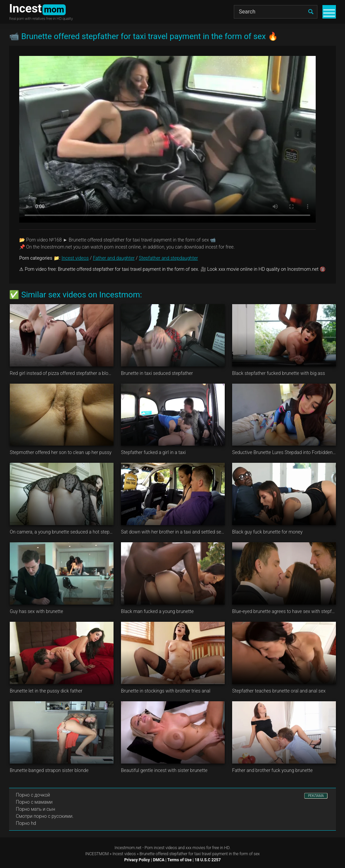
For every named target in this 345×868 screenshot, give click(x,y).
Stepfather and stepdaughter (168, 258)
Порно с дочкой (33, 795)
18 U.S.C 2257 (208, 860)
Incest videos (75, 258)
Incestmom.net (128, 848)
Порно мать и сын (36, 809)
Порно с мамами (34, 802)
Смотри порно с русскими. (45, 816)
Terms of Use (180, 860)
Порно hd (26, 823)
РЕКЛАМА (316, 796)
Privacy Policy (137, 860)
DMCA (159, 860)
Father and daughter (114, 258)
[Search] (276, 12)
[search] (311, 12)
